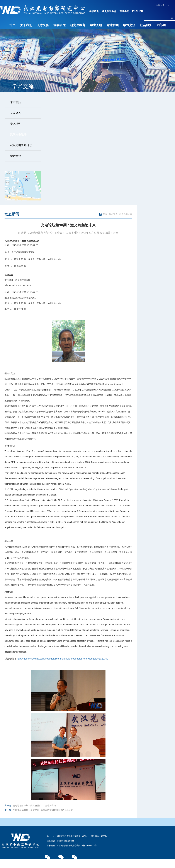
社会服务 (146, 25)
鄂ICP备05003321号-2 (88, 845)
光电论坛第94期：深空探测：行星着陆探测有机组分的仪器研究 (43, 810)
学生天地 (96, 25)
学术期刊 (16, 124)
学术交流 (129, 25)
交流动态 (16, 113)
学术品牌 (16, 102)
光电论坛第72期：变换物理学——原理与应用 (34, 806)
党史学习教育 (109, 11)
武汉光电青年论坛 (21, 145)
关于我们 (26, 25)
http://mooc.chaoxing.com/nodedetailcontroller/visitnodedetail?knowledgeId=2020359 (62, 659)
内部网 (161, 25)
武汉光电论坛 (18, 135)
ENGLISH (138, 11)
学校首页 (94, 11)
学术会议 (16, 156)
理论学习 (124, 11)
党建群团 (113, 25)
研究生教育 (78, 25)
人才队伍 (43, 25)
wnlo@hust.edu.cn (66, 841)
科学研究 (59, 25)
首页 (12, 25)
